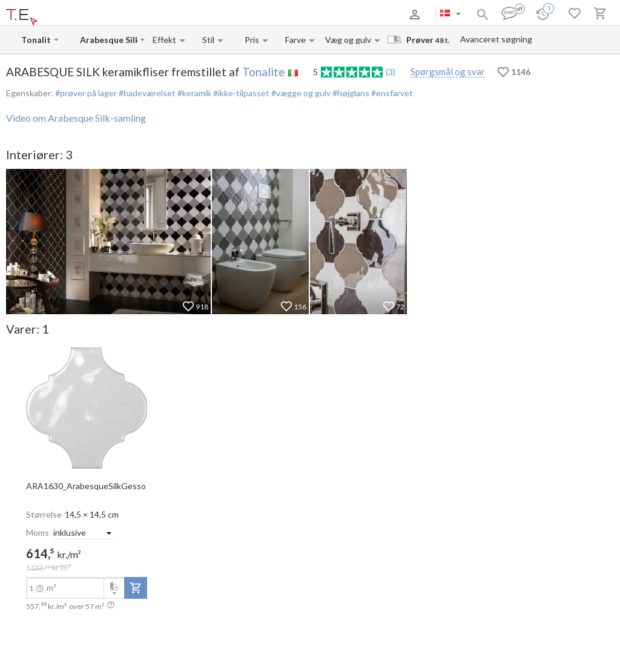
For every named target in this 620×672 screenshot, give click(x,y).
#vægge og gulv (300, 93)
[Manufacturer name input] (36, 40)
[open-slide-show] (87, 407)
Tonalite (264, 72)
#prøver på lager (86, 93)
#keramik (193, 93)
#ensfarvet (391, 93)
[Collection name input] (109, 40)
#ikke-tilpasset (240, 93)
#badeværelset (146, 93)
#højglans (350, 93)
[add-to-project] (136, 588)
